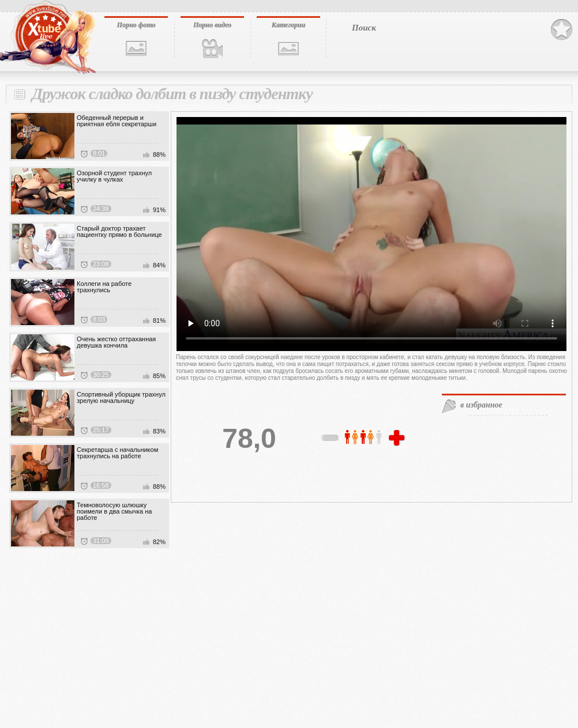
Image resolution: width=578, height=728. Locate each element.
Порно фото (136, 25)
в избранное (481, 405)
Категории (288, 25)
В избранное (562, 30)
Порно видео (212, 25)
